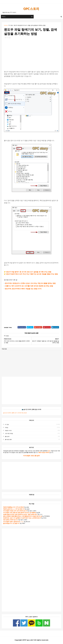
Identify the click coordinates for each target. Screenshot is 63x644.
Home (6, 25)
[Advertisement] (31, 53)
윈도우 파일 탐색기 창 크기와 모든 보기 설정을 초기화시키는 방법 (29, 272)
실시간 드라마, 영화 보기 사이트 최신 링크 (15, 413)
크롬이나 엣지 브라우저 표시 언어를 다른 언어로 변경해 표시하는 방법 (29, 286)
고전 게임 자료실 (9, 434)
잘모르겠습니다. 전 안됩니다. (11, 524)
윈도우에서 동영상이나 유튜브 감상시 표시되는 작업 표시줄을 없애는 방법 (30, 284)
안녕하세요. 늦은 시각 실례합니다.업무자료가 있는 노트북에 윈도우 (22, 518)
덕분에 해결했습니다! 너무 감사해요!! (14, 507)
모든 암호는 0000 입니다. (11, 520)
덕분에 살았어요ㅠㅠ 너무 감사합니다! (14, 509)
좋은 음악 (7, 437)
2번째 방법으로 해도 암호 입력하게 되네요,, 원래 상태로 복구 (20, 515)
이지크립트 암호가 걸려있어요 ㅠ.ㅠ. (14, 522)
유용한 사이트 (8, 431)
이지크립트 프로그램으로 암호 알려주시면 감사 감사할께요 (20, 513)
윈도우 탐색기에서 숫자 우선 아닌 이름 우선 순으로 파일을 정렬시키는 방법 (32, 274)
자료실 (7, 428)
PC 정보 (11, 25)
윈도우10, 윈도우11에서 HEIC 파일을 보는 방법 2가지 (23, 289)
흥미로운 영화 (8, 440)
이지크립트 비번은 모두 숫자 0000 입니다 (15, 511)
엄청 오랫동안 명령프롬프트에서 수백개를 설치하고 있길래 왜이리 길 (22, 517)
